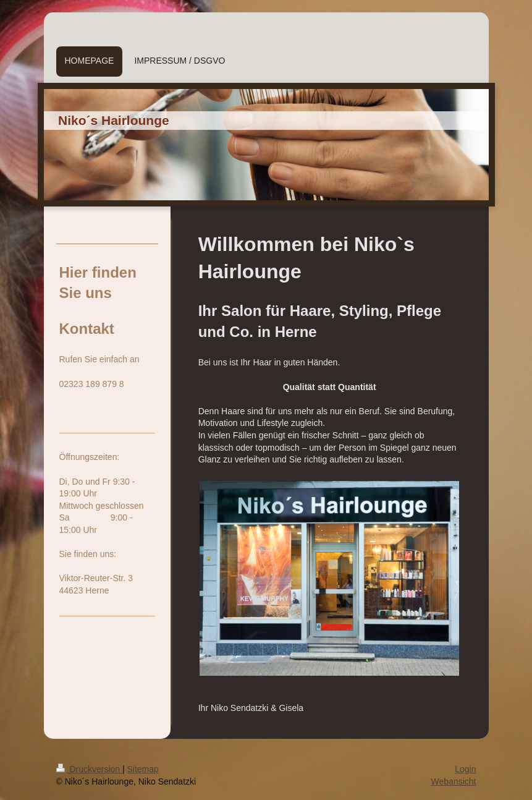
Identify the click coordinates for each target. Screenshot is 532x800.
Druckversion (89, 769)
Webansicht (454, 781)
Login (465, 769)
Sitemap (143, 769)
